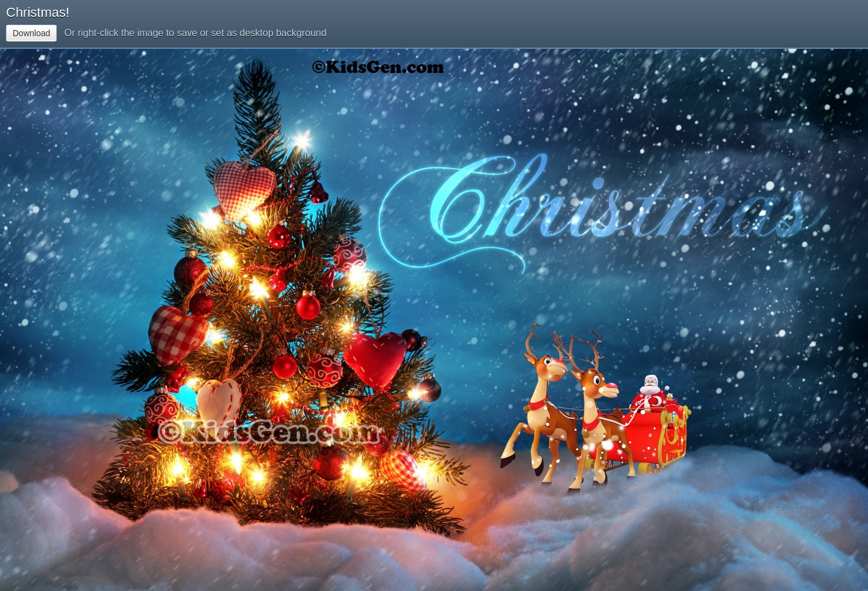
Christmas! (38, 12)
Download (31, 33)
